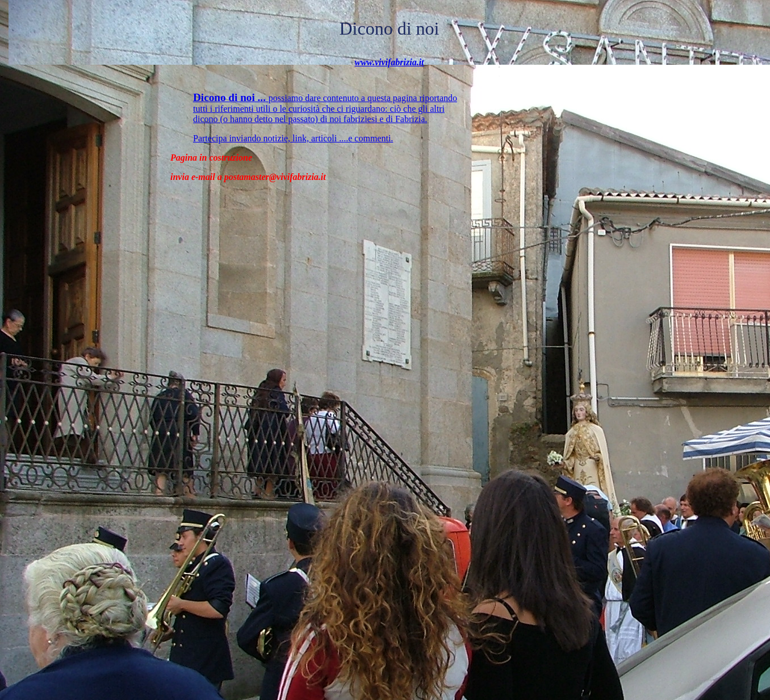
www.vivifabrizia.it (389, 62)
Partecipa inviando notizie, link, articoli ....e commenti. (293, 138)
